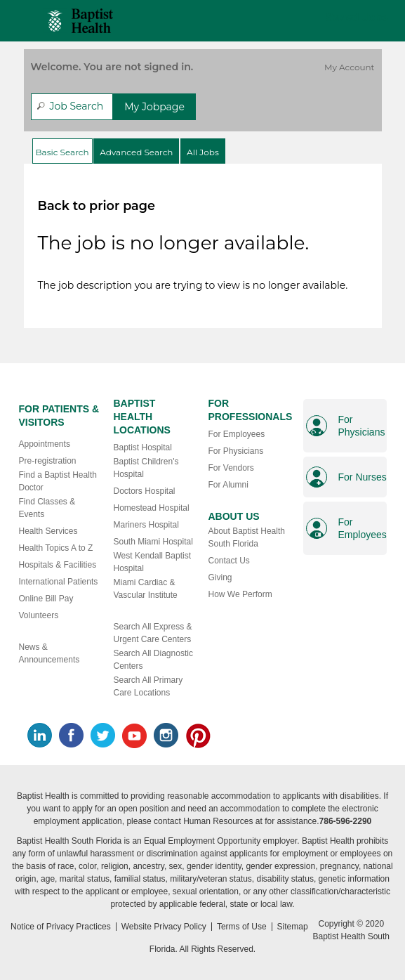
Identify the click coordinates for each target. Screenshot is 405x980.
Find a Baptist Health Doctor (58, 481)
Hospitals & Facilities (58, 565)
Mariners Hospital (146, 525)
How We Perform (240, 594)
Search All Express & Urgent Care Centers (153, 633)
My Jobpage (154, 107)
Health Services (48, 531)
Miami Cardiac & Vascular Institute (146, 589)
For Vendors (231, 468)
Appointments (45, 444)
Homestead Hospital (152, 508)
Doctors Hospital (145, 491)
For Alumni (228, 485)
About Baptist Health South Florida (247, 537)
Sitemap (293, 927)
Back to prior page (97, 205)
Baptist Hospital (143, 447)
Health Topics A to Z (56, 548)
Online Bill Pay (46, 599)
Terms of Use (242, 927)
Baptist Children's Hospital (146, 468)
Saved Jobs (357, 17)
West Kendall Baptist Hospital (153, 562)
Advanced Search (136, 152)
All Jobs (203, 152)
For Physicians (236, 451)
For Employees (237, 434)
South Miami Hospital (153, 542)
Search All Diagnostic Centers (153, 660)
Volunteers (39, 615)
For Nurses (363, 477)
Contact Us (229, 561)
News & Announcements (49, 653)
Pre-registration (48, 461)
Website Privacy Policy (164, 927)
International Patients (59, 582)
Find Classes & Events (47, 508)
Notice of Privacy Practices (61, 927)
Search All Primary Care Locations (148, 686)
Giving (220, 577)
